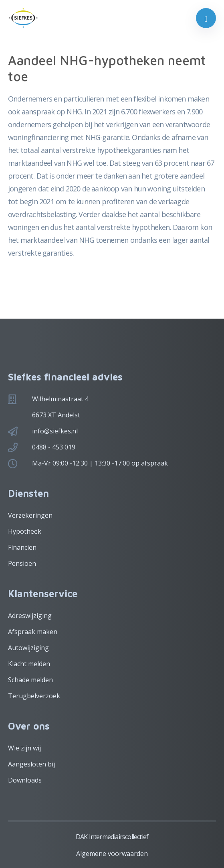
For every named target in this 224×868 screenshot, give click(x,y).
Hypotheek (25, 531)
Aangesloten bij (31, 764)
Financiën (22, 547)
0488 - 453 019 (54, 447)
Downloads (25, 780)
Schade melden (30, 680)
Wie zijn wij (24, 748)
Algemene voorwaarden (112, 854)
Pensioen (22, 563)
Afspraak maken (33, 632)
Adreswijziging (30, 616)
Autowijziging (28, 648)
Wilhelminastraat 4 (60, 399)
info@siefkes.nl (55, 431)
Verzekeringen (30, 515)
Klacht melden (29, 664)
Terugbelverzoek (34, 696)
